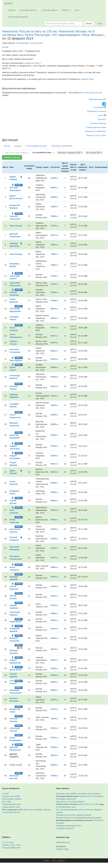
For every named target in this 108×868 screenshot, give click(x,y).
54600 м (54, 567)
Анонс (102, 115)
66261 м (54, 351)
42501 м (54, 660)
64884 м (54, 367)
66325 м (54, 343)
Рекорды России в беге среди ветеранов (74, 815)
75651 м (54, 245)
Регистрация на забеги (12, 799)
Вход (100, 24)
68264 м (54, 318)
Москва (5, 47)
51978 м (54, 577)
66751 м (54, 328)
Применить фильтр (12, 157)
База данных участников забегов (70, 802)
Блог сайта (7, 802)
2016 (97, 804)
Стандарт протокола (65, 828)
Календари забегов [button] (28, 10)
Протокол (102, 119)
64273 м (54, 386)
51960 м (54, 586)
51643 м (54, 596)
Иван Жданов (16, 360)
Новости (12, 10)
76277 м (54, 235)
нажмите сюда (87, 79)
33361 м (54, 728)
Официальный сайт (97, 99)
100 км (7, 146)
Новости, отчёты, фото (96, 135)
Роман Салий (16, 765)
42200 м (54, 668)
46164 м (54, 629)
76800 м (54, 216)
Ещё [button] (77, 10)
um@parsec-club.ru (32, 63)
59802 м (54, 501)
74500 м (54, 254)
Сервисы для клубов (11, 796)
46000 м (54, 638)
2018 (87, 804)
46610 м (54, 620)
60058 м (54, 492)
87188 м (54, 178)
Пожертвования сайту (11, 804)
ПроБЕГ (9, 3)
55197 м (54, 558)
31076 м (54, 738)
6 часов (18, 146)
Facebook (38, 810)
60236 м (54, 483)
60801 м (54, 464)
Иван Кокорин (16, 254)
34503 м (54, 700)
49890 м (54, 613)
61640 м (54, 456)
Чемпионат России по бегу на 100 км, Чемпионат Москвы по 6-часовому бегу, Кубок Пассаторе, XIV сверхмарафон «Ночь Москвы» (53, 33)
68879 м (54, 309)
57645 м (54, 539)
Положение (100, 107)
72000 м (54, 284)
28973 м (54, 755)
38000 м (54, 682)
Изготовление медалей (18, 17)
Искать (89, 24)
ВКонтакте (28, 810)
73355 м (54, 276)
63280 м (54, 405)
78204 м (54, 207)
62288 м (54, 424)
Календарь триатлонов (66, 799)
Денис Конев (16, 670)
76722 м (54, 226)
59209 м (54, 529)
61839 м (54, 435)
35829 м (54, 690)
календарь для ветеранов (89, 794)
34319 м (54, 709)
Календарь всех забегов (67, 794)
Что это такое (8, 842)
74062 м (54, 265)
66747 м (54, 336)
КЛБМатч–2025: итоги (11, 845)
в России (96, 820)
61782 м (54, 446)
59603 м (54, 510)
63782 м (54, 396)
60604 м (54, 472)
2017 (92, 804)
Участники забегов (49, 10)
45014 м (54, 649)
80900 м (54, 188)
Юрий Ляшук (16, 622)
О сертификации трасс (66, 807)
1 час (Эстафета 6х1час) (36, 146)
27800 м (54, 776)
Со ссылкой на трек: (42, 152)
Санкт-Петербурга (96, 796)
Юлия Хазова (16, 226)
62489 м (54, 415)
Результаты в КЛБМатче (96, 131)
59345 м (54, 520)
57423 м (54, 548)
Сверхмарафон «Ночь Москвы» (30, 43)
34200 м (54, 719)
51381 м (54, 605)
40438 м (54, 675)
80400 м (54, 197)
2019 (82, 804)
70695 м (54, 292)
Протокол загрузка (98, 123)
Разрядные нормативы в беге (69, 826)
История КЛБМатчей (11, 848)
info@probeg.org (63, 842)
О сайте (5, 794)
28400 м (54, 765)
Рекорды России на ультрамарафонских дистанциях (79, 818)
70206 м (54, 301)
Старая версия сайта (11, 807)
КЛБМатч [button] (66, 10)
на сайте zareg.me (89, 93)
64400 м (54, 377)
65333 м (54, 359)
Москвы (83, 796)
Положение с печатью (96, 111)
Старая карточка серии (96, 127)
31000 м (54, 747)
